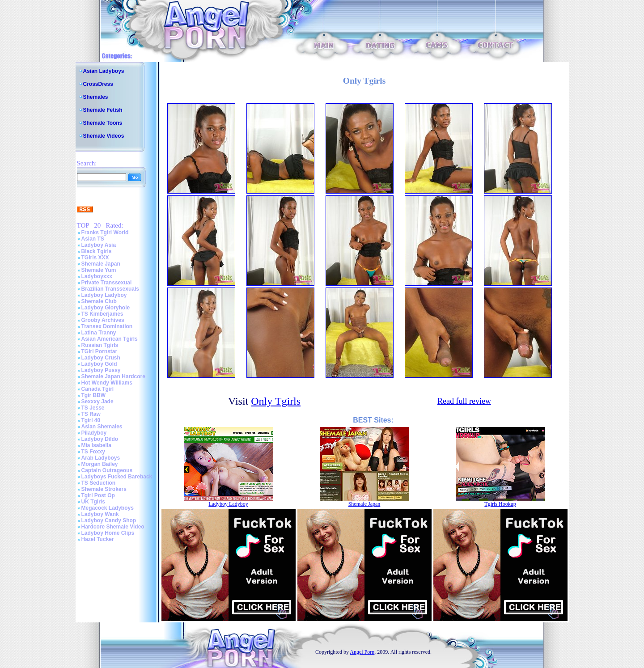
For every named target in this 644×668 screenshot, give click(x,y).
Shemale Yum (99, 270)
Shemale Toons (103, 123)
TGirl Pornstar (100, 351)
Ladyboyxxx (97, 276)
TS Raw (91, 414)
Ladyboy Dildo (100, 439)
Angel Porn (362, 652)
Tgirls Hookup (500, 504)
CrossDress (98, 84)
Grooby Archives (103, 320)
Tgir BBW (94, 395)
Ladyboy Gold (99, 364)
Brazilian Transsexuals (110, 289)
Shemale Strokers (104, 489)
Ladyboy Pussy (101, 370)
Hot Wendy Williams (107, 383)
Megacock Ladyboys (108, 508)
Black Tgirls (97, 251)
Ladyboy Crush (101, 358)
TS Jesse (93, 408)
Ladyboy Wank (100, 514)
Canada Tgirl (98, 389)
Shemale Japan (101, 264)
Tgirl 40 (91, 420)
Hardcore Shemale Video (113, 527)
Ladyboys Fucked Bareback (117, 477)
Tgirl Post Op (98, 495)
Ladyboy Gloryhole (106, 308)
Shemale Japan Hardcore (113, 376)
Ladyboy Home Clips (108, 533)
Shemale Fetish (103, 110)
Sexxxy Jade (97, 402)
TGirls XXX (95, 258)
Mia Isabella (96, 445)
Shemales (96, 97)
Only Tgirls (276, 401)
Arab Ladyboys (101, 458)
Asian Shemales (102, 427)
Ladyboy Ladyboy (104, 295)
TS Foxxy (93, 452)
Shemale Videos (104, 136)
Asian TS (93, 239)
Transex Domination (107, 326)
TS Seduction (99, 483)
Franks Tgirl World (105, 233)
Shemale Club (99, 301)
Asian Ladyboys (104, 71)
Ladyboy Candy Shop (109, 520)
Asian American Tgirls (110, 339)
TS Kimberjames (102, 314)
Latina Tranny (99, 333)
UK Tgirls (93, 502)
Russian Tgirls (100, 345)
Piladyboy (94, 433)
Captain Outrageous (107, 470)
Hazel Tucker (98, 539)
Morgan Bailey (100, 464)
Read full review (464, 401)
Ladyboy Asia (99, 245)
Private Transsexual (107, 283)
